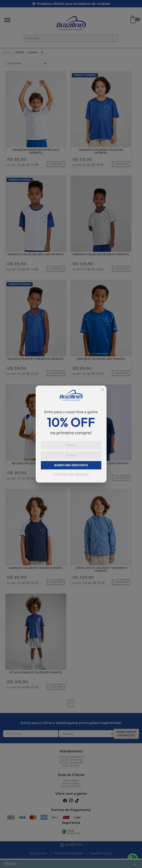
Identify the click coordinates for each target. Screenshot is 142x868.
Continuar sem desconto (71, 474)
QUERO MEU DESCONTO (71, 465)
